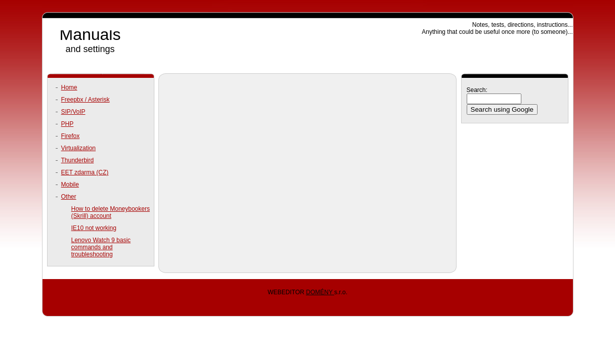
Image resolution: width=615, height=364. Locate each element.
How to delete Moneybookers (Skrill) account (111, 212)
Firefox (71, 136)
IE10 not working (94, 228)
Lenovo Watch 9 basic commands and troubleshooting (101, 247)
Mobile (70, 185)
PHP (68, 124)
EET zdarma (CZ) (85, 172)
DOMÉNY (320, 292)
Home (69, 87)
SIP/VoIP (73, 112)
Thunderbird (78, 160)
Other (69, 197)
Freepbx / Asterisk (86, 100)
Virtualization (78, 148)
